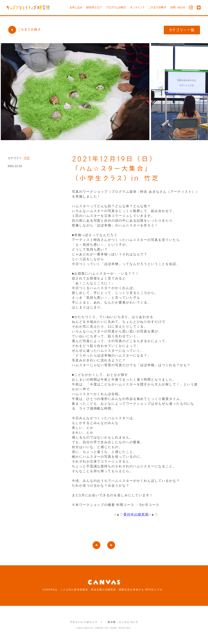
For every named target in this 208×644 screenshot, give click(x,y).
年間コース (125, 505)
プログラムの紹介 (116, 7)
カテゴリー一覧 (182, 30)
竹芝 (27, 158)
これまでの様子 (157, 7)
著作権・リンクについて (123, 622)
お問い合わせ (178, 7)
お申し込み (76, 7)
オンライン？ (137, 7)
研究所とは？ (94, 7)
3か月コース (149, 505)
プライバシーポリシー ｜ (86, 622)
